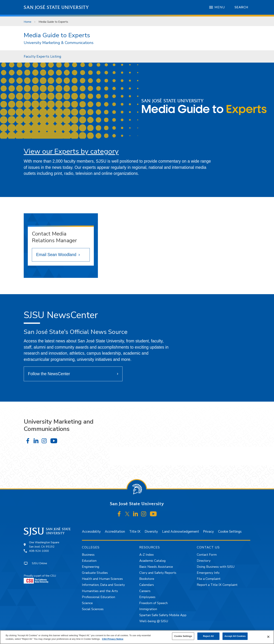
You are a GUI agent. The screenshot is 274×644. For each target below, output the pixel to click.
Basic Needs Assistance (156, 567)
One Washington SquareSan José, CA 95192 (44, 545)
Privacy (208, 532)
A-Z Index (146, 555)
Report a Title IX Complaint (217, 585)
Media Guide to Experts (53, 22)
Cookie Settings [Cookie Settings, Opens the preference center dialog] (183, 636)
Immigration (148, 609)
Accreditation (115, 532)
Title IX (135, 532)
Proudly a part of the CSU (40, 579)
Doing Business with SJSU (216, 567)
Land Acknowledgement (181, 532)
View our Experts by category (71, 151)
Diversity (151, 532)
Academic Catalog (152, 561)
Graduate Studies (95, 573)
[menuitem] (42, 56)
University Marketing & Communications (59, 43)
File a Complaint (209, 579)
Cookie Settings (230, 532)
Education (89, 561)
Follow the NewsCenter (49, 374)
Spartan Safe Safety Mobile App (163, 615)
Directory (204, 561)
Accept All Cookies (235, 636)
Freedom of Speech (153, 603)
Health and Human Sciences (102, 579)
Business (88, 555)
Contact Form (207, 555)
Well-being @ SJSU (154, 621)
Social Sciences (93, 609)
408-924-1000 (39, 551)
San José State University (56, 7)
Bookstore (147, 579)
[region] (137, 637)
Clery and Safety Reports (158, 573)
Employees (147, 597)
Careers (145, 591)
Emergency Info (208, 573)
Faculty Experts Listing (42, 56)
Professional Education (99, 597)
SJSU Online (39, 563)
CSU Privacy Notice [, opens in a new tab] (113, 639)
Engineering (91, 567)
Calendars (147, 585)
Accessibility (91, 532)
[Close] (268, 637)
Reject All (208, 636)
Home (28, 22)
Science (87, 603)
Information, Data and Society (103, 585)
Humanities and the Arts (100, 591)
